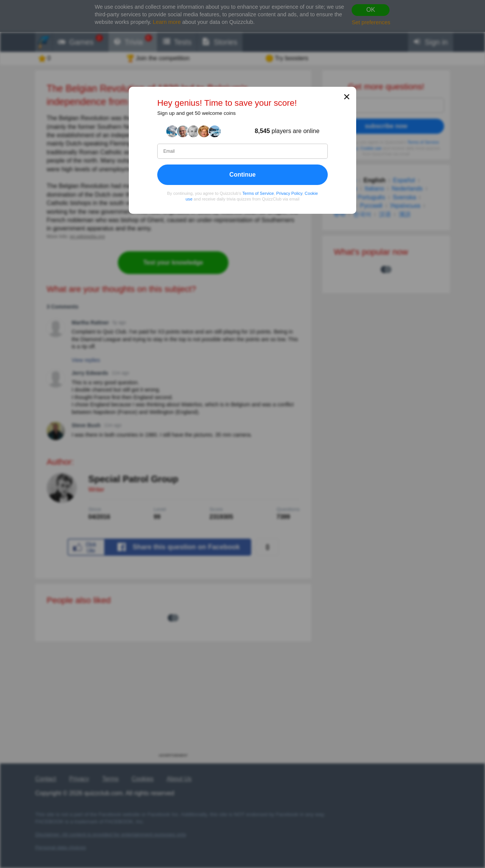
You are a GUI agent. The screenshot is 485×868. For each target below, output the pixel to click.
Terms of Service (258, 193)
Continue (242, 175)
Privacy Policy (289, 193)
